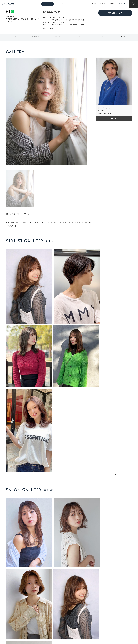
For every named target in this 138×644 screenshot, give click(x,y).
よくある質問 (20, 616)
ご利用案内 (20, 613)
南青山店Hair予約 (115, 13)
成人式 (91, 616)
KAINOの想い (115, 609)
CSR (112, 620)
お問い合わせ (115, 627)
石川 (57, 609)
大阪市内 (45, 613)
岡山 (57, 613)
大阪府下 (45, 616)
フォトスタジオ (77, 613)
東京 (44, 609)
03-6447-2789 (52, 12)
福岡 (57, 616)
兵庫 (44, 627)
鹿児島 (57, 620)
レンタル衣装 (76, 616)
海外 (57, 623)
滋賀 (44, 620)
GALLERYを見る (104, 113)
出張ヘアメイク (94, 609)
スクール (92, 613)
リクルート (114, 616)
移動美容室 (75, 609)
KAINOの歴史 (115, 613)
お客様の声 (20, 620)
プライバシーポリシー (118, 623)
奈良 (44, 623)
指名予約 (114, 118)
